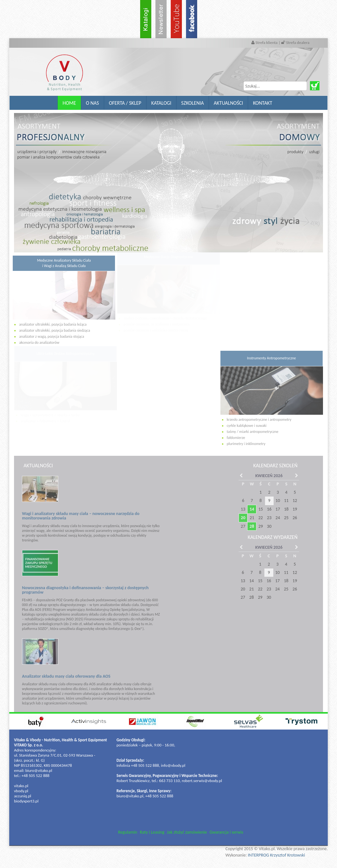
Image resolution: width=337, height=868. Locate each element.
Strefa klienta (265, 42)
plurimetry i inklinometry (246, 441)
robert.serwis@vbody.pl (202, 781)
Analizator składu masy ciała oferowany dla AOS (63, 676)
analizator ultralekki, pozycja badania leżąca (50, 324)
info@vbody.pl (173, 765)
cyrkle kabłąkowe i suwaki (247, 423)
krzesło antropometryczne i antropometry (259, 416)
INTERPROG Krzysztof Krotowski (276, 855)
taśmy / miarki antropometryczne (253, 429)
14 (249, 509)
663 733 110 (169, 781)
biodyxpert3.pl (26, 801)
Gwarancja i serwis (226, 832)
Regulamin (128, 832)
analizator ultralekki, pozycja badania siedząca (52, 330)
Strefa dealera (295, 42)
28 (249, 526)
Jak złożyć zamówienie (187, 832)
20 (240, 518)
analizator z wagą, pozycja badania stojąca (49, 336)
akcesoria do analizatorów (36, 342)
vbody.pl (21, 791)
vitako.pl (21, 786)
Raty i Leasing (152, 832)
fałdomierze (236, 435)
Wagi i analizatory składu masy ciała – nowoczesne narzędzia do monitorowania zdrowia (78, 516)
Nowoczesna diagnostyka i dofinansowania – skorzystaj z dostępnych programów (82, 590)
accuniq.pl (23, 796)
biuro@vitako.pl (39, 770)
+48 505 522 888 (35, 776)
